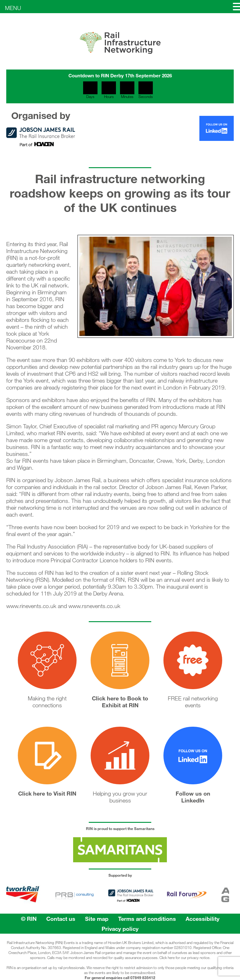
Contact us (61, 919)
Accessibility (202, 919)
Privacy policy (120, 929)
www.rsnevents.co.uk (94, 606)
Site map (97, 919)
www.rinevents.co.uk (31, 606)
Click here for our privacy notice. (185, 957)
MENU (13, 8)
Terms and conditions (147, 919)
